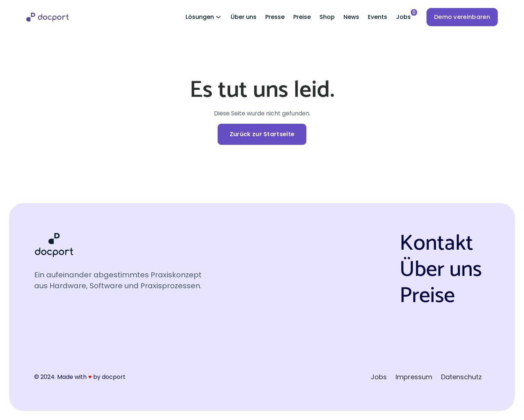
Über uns (244, 17)
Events (378, 17)
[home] (47, 17)
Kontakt (436, 244)
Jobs (379, 377)
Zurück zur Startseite (262, 134)
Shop (327, 17)
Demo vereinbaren (462, 17)
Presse (275, 17)
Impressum (414, 377)
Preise (302, 17)
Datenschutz (461, 377)
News (351, 17)
